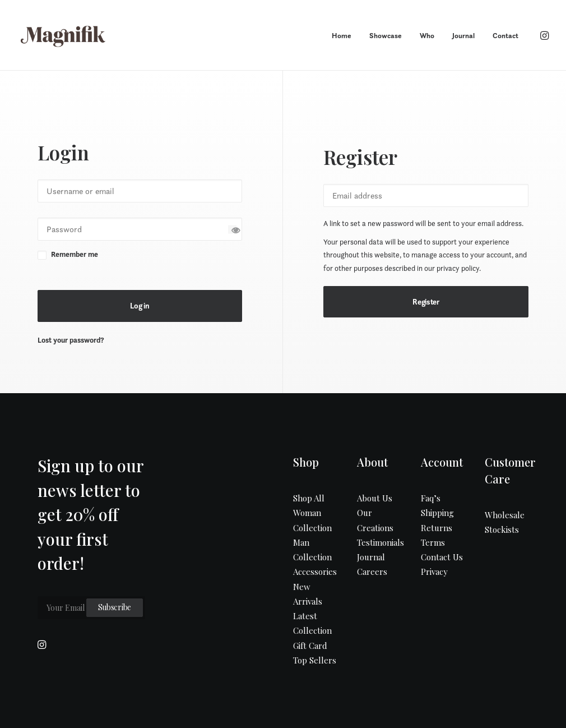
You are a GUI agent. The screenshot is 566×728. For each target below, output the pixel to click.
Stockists (502, 529)
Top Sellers (315, 660)
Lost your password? (71, 340)
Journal (463, 36)
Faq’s (431, 498)
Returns (437, 528)
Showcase (386, 36)
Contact (505, 36)
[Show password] (232, 229)
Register (426, 302)
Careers (372, 572)
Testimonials (381, 542)
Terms (433, 542)
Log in (140, 306)
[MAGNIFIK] (64, 35)
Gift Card (310, 646)
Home (342, 36)
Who (427, 36)
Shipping (437, 513)
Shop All (309, 498)
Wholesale (505, 515)
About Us (375, 498)
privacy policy (458, 268)
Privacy (434, 572)
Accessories (315, 572)
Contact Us (442, 557)
